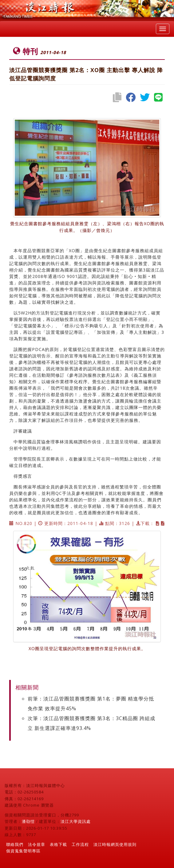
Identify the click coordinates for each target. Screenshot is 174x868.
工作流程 (80, 844)
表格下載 (58, 844)
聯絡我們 (15, 844)
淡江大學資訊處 (76, 821)
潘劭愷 (28, 821)
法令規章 (37, 844)
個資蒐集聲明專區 (23, 851)
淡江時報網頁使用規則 (115, 844)
